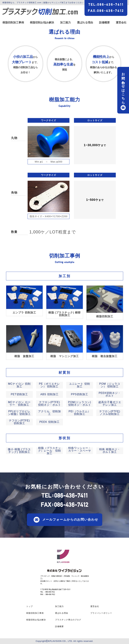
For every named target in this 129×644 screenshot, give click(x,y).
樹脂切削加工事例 (13, 23)
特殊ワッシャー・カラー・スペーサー (80, 451)
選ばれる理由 (85, 23)
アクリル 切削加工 (50, 413)
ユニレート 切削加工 (79, 385)
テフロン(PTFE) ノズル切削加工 (110, 413)
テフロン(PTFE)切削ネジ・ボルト (50, 404)
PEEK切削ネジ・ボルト (110, 394)
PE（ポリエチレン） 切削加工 (49, 385)
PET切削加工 (19, 394)
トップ (30, 606)
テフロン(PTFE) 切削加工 (19, 422)
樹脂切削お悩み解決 (42, 23)
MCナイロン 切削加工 (19, 385)
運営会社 (121, 23)
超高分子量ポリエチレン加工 (110, 404)
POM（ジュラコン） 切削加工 (110, 385)
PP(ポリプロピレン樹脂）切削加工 (19, 413)
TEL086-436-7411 (106, 5)
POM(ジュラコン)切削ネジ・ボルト (80, 404)
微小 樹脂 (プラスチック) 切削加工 (19, 451)
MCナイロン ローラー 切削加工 (19, 404)
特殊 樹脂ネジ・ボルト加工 (110, 451)
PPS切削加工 (80, 394)
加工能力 (65, 23)
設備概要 (104, 23)
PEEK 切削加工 (49, 422)
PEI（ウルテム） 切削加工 (80, 413)
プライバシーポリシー (101, 613)
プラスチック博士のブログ (68, 620)
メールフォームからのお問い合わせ (70, 519)
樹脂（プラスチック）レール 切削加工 (50, 451)
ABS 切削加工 (49, 394)
